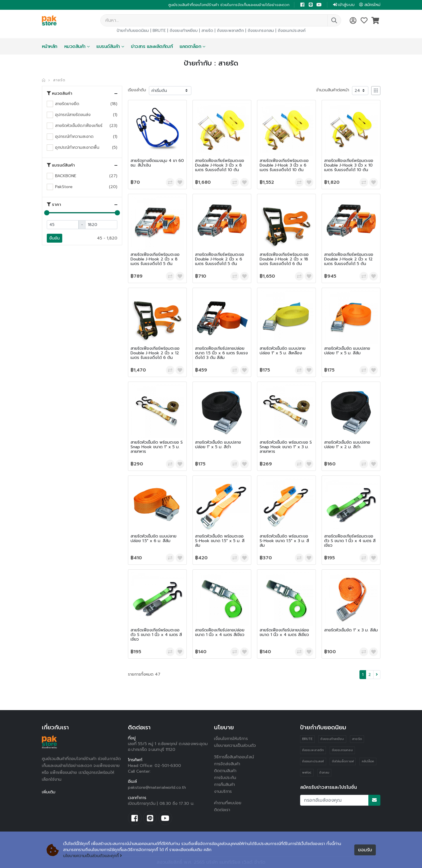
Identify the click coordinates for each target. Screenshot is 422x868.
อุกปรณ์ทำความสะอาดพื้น (77, 147)
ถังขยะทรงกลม (261, 31)
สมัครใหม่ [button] (370, 5)
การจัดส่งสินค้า (227, 764)
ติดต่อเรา (222, 810)
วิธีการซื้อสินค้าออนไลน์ (234, 757)
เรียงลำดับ (137, 90)
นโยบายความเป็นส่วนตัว (235, 746)
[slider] (47, 213)
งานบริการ (223, 791)
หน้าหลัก (50, 47)
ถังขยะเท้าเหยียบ (184, 31)
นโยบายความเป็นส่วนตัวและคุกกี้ (93, 856)
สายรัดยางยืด (67, 104)
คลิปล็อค (368, 761)
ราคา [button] (54, 205)
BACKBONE (66, 176)
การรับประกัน (225, 778)
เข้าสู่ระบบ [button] (344, 5)
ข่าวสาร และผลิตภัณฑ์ (152, 47)
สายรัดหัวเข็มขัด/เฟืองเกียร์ (79, 126)
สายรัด (207, 31)
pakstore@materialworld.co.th (157, 787)
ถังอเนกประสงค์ (292, 31)
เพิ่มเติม (49, 792)
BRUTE (159, 31)
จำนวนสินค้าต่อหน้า (333, 90)
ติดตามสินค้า (225, 771)
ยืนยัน (55, 238)
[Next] (377, 675)
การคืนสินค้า (225, 785)
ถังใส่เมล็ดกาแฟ (343, 761)
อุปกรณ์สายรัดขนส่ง (73, 115)
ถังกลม (324, 773)
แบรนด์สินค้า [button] (61, 165)
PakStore (64, 187)
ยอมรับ (365, 850)
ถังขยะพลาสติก (230, 31)
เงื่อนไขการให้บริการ (231, 739)
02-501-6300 (168, 766)
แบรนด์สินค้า (108, 47)
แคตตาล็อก (190, 47)
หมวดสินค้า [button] (60, 94)
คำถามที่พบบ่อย (228, 803)
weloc (307, 773)
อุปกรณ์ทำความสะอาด (74, 137)
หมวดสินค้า (75, 47)
